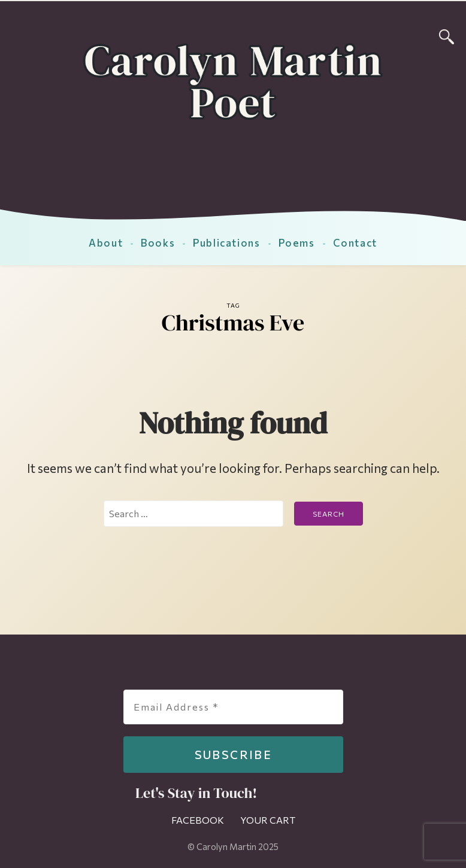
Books (158, 242)
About (106, 242)
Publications (226, 242)
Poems (297, 242)
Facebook (198, 820)
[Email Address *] (233, 707)
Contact (355, 242)
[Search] (447, 35)
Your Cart (268, 820)
